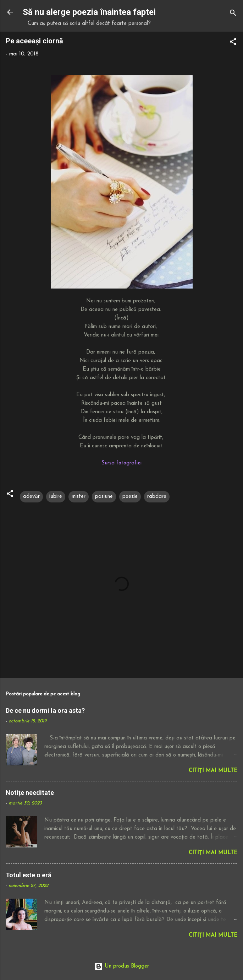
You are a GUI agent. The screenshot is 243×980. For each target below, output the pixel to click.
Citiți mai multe (213, 771)
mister (79, 497)
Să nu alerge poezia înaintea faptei (89, 12)
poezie (130, 497)
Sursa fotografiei (121, 463)
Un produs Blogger (122, 966)
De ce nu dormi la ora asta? (45, 710)
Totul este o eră (29, 875)
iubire (56, 497)
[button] (233, 43)
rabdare (157, 497)
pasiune (104, 497)
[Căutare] (233, 14)
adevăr (31, 497)
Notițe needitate (30, 793)
